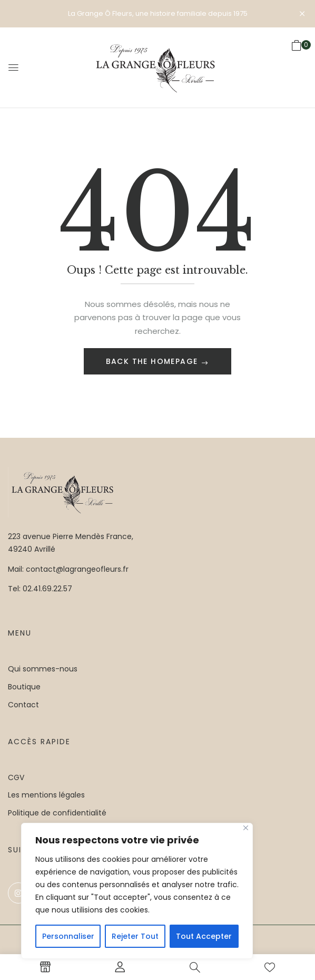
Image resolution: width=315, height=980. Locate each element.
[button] (297, 67)
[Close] (246, 828)
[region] (137, 891)
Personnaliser (68, 936)
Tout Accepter (204, 936)
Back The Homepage (153, 361)
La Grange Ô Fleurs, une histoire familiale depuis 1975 (158, 13)
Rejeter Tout (135, 936)
